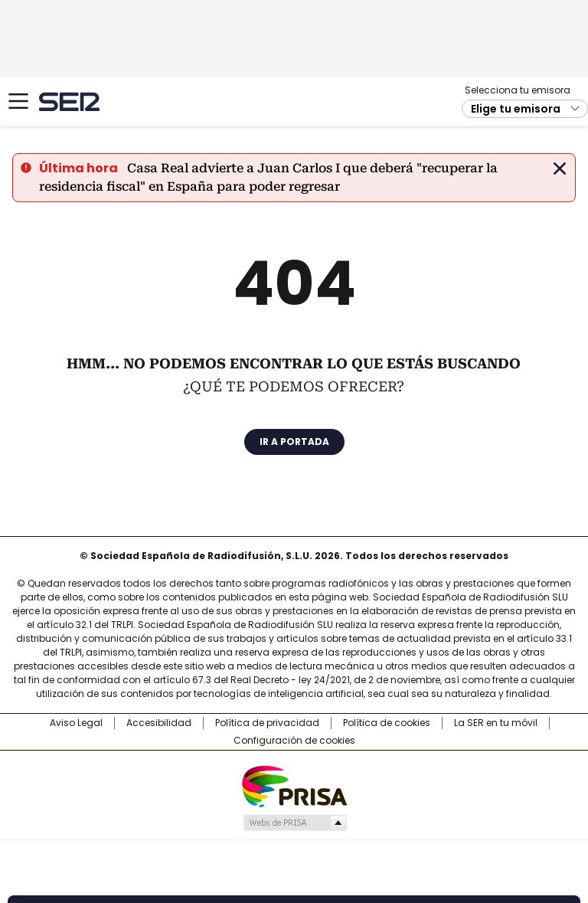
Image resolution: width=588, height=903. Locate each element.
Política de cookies (387, 723)
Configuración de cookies (294, 741)
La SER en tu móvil (496, 723)
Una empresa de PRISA (294, 785)
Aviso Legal (76, 723)
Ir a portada (294, 442)
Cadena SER (69, 101)
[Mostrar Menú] (18, 101)
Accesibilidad (159, 723)
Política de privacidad (267, 723)
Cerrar (560, 168)
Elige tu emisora (516, 109)
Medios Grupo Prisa (294, 823)
